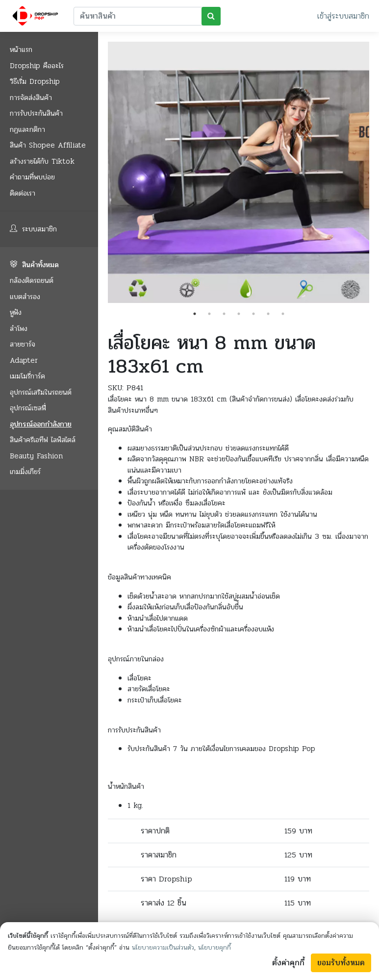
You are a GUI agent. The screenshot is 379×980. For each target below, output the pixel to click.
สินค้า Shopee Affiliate (48, 145)
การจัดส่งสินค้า (31, 98)
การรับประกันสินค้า (36, 113)
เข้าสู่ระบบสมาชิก (343, 16)
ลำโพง (19, 328)
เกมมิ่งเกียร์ (25, 472)
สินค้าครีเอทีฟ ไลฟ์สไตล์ (43, 440)
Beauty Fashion (36, 456)
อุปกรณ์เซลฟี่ (28, 408)
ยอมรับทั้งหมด (341, 963)
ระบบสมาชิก (33, 229)
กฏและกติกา (27, 129)
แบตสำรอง (25, 297)
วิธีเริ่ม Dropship (35, 81)
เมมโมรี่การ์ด (27, 376)
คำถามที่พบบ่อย (32, 177)
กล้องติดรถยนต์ (32, 280)
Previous (101, 174)
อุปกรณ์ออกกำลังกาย (41, 424)
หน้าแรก (21, 50)
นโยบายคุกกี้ (215, 948)
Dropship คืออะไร (37, 66)
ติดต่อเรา (23, 193)
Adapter (24, 360)
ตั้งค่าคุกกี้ (288, 963)
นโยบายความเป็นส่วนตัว (163, 948)
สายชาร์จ (23, 344)
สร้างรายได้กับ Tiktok (42, 161)
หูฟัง (16, 312)
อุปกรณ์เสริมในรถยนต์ (41, 392)
